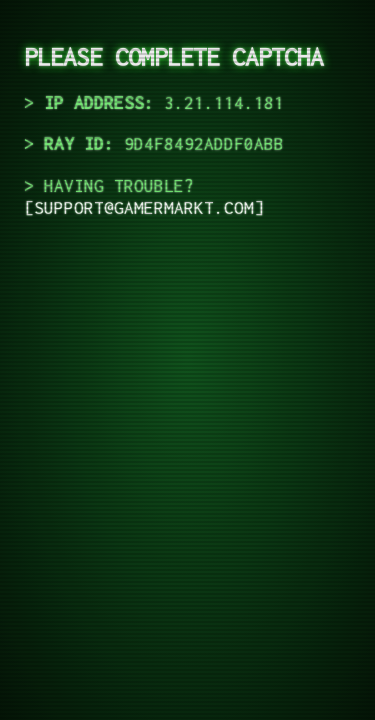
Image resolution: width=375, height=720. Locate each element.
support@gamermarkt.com (144, 208)
